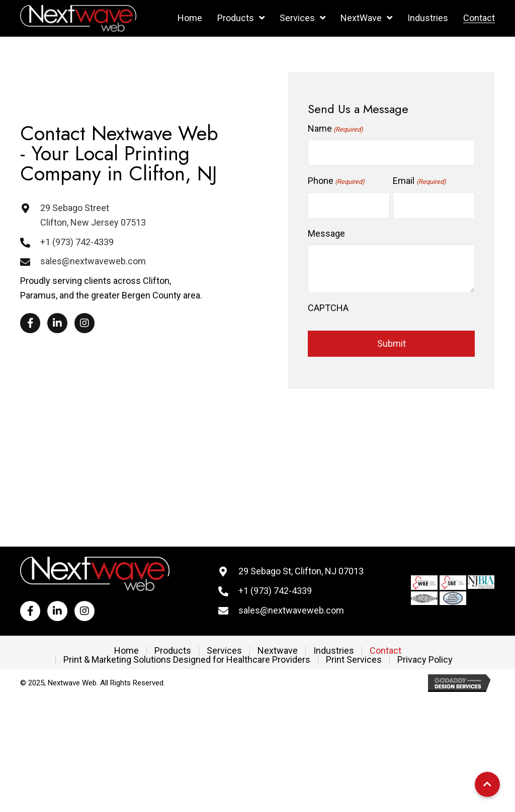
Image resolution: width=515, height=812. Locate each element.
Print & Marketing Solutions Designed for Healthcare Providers (187, 660)
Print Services (354, 660)
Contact (385, 651)
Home (126, 651)
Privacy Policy (425, 660)
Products (173, 651)
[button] (30, 323)
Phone (336, 181)
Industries (334, 651)
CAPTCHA (328, 308)
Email (419, 181)
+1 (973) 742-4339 (77, 242)
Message (326, 233)
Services (224, 651)
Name (335, 129)
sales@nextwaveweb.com (93, 261)
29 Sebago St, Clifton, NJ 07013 (301, 571)
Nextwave (278, 651)
